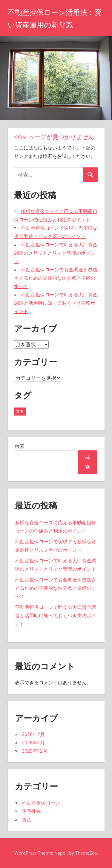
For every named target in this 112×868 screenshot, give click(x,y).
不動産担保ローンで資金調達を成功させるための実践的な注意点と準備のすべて (56, 278)
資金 (27, 819)
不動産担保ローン (41, 803)
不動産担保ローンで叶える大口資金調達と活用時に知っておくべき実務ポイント (56, 303)
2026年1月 (33, 743)
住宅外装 (31, 811)
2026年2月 (33, 734)
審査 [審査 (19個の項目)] (20, 411)
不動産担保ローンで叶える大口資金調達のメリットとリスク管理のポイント (56, 253)
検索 (20, 446)
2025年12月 (35, 751)
